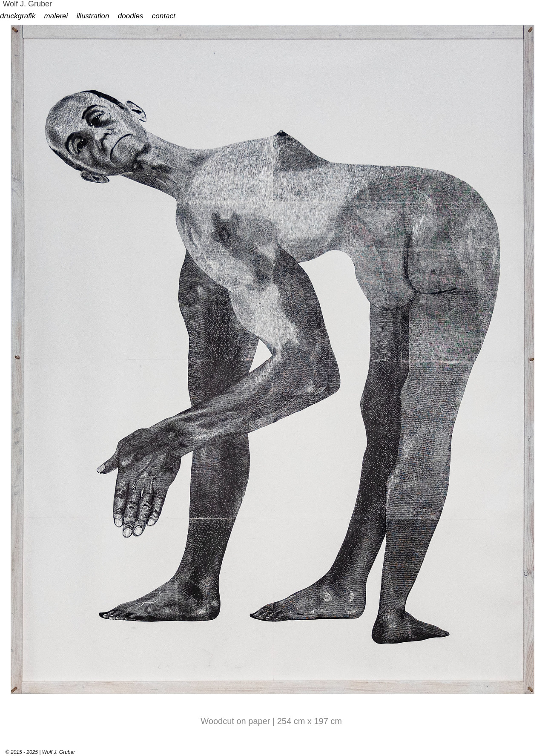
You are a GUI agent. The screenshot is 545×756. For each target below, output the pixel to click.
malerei (56, 16)
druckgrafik (18, 16)
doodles (131, 16)
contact (164, 16)
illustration (93, 16)
